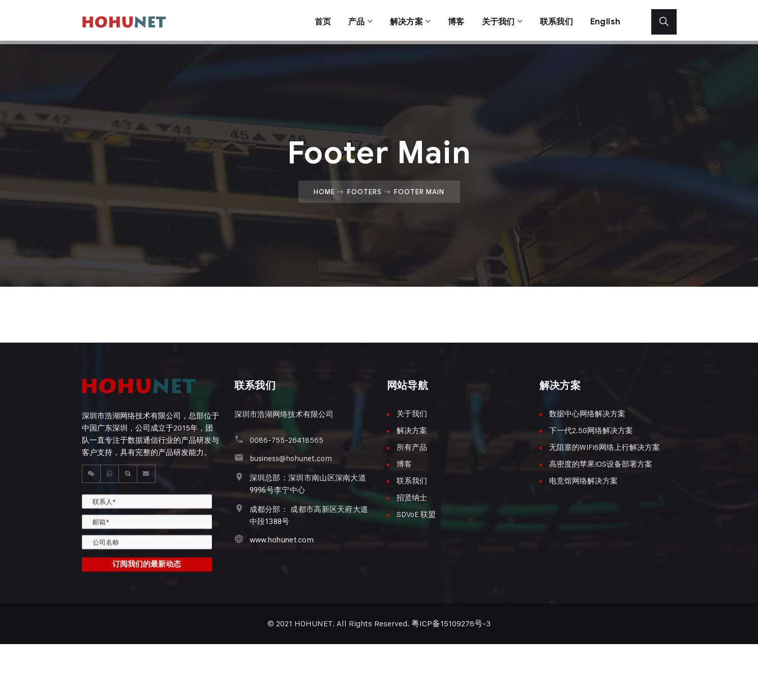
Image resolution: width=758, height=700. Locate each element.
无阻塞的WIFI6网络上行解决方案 (604, 447)
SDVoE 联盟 (416, 514)
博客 (451, 20)
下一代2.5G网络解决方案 (591, 430)
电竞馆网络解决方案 (583, 481)
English (605, 20)
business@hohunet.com (291, 458)
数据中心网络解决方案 (587, 414)
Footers (365, 192)
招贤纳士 (412, 497)
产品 (348, 20)
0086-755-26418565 (286, 440)
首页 (313, 20)
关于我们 (494, 20)
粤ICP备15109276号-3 (451, 623)
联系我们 (555, 20)
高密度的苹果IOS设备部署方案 (601, 464)
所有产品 (412, 447)
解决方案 (399, 20)
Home (324, 192)
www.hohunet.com (282, 540)
